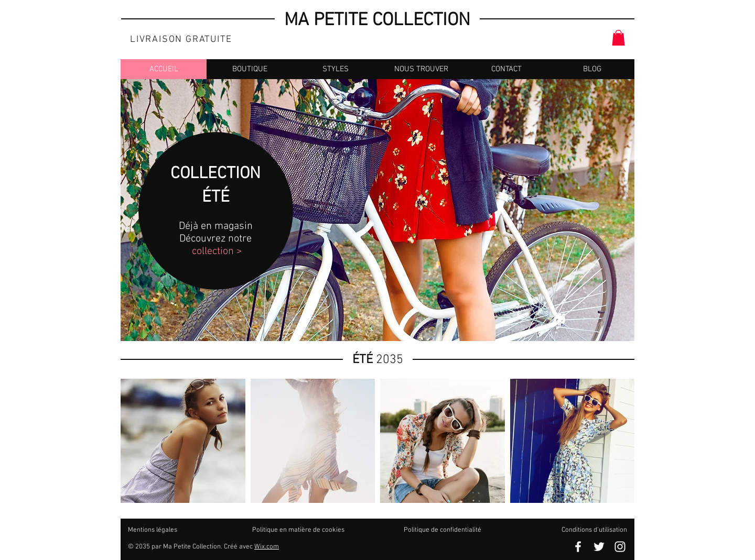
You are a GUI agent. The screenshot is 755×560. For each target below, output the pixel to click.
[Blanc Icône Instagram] (620, 547)
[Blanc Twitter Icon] (599, 547)
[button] (618, 38)
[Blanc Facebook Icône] (578, 547)
